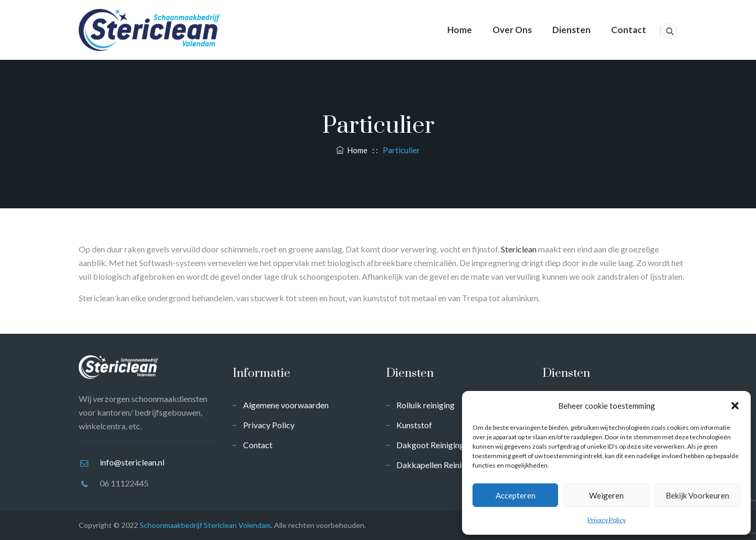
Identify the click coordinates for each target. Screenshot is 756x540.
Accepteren (516, 495)
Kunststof (414, 425)
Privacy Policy (607, 520)
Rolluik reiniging (426, 405)
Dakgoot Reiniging (430, 445)
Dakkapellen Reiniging (437, 465)
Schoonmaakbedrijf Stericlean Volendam (205, 525)
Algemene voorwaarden (286, 405)
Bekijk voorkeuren (697, 495)
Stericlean (519, 249)
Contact (615, 30)
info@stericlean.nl (132, 462)
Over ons (498, 30)
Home (446, 30)
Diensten (558, 30)
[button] (735, 406)
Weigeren (606, 495)
